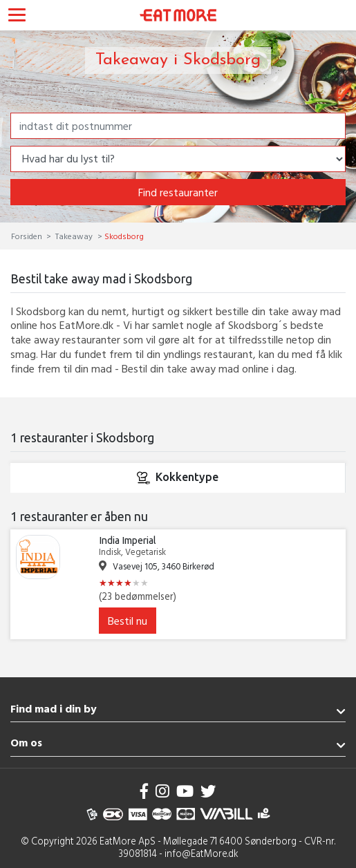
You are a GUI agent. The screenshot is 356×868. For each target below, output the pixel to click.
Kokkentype (178, 478)
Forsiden (28, 236)
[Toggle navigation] (17, 17)
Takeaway (74, 236)
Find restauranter (178, 192)
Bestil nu (128, 621)
